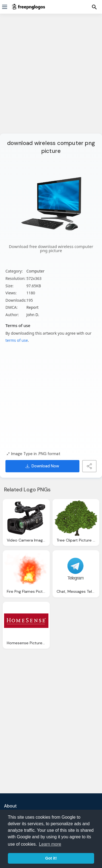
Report (33, 307)
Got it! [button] (51, 858)
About (10, 806)
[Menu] (5, 7)
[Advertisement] (51, 77)
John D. (33, 315)
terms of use (17, 340)
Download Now (42, 466)
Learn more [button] (50, 844)
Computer (35, 271)
